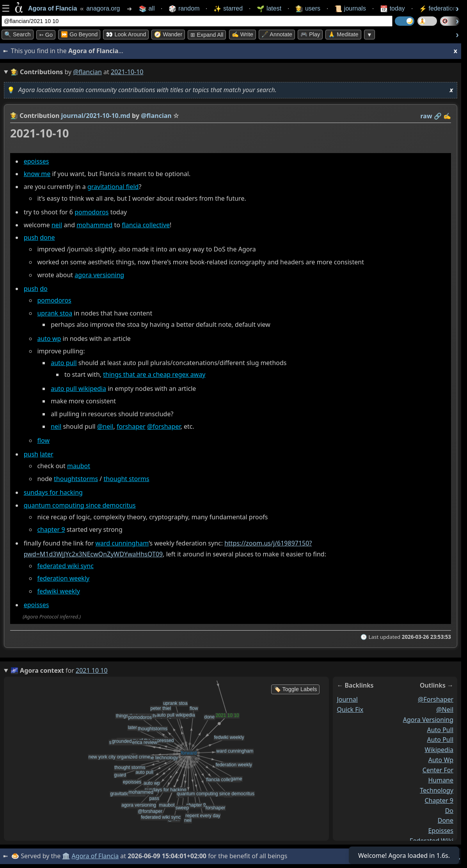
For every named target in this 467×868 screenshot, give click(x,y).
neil (57, 225)
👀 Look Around (126, 34)
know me (37, 174)
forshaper (131, 427)
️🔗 (438, 116)
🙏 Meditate (343, 34)
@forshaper (164, 427)
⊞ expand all (207, 35)
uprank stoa (55, 313)
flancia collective (146, 225)
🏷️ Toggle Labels (296, 689)
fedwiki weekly (58, 591)
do (44, 289)
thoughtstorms (76, 479)
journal (347, 699)
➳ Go (46, 35)
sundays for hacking (53, 492)
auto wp (49, 339)
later (47, 454)
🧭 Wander (168, 34)
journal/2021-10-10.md (96, 116)
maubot (79, 466)
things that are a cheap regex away (154, 374)
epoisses (36, 161)
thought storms (126, 479)
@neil (105, 427)
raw (426, 116)
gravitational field (113, 187)
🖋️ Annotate (277, 34)
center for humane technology (437, 780)
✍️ (447, 116)
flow (43, 440)
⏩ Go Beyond (79, 34)
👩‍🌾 (14, 116)
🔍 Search (18, 34)
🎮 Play (310, 34)
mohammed (94, 225)
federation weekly (63, 578)
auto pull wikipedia (78, 389)
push (31, 238)
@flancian (87, 72)
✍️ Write (242, 34)
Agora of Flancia (95, 856)
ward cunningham (122, 544)
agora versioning (99, 275)
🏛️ (66, 856)
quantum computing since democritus (80, 505)
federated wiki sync (65, 566)
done (47, 238)
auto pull (64, 363)
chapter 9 (51, 529)
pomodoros (91, 212)
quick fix (350, 709)
